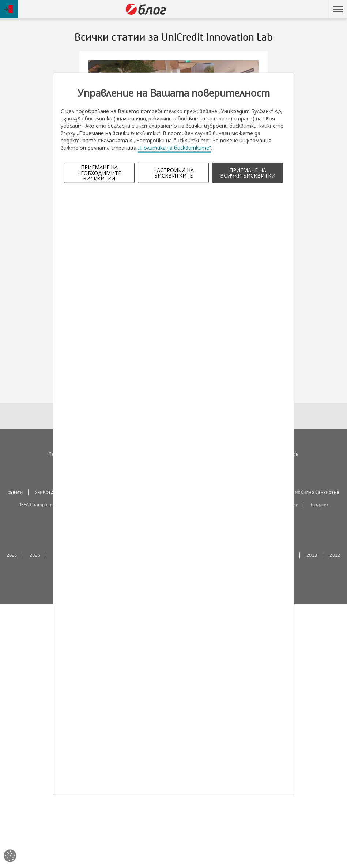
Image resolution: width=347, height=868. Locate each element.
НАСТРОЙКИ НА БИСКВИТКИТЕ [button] (173, 173)
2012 (335, 555)
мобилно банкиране (317, 492)
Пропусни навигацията (294, 9)
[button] (338, 9)
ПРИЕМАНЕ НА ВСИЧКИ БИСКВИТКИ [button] (248, 173)
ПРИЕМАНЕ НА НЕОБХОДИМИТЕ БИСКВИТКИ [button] (99, 173)
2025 (35, 555)
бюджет (320, 505)
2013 (312, 555)
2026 (12, 555)
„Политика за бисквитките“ (174, 148)
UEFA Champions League (44, 505)
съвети (15, 492)
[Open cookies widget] (10, 857)
